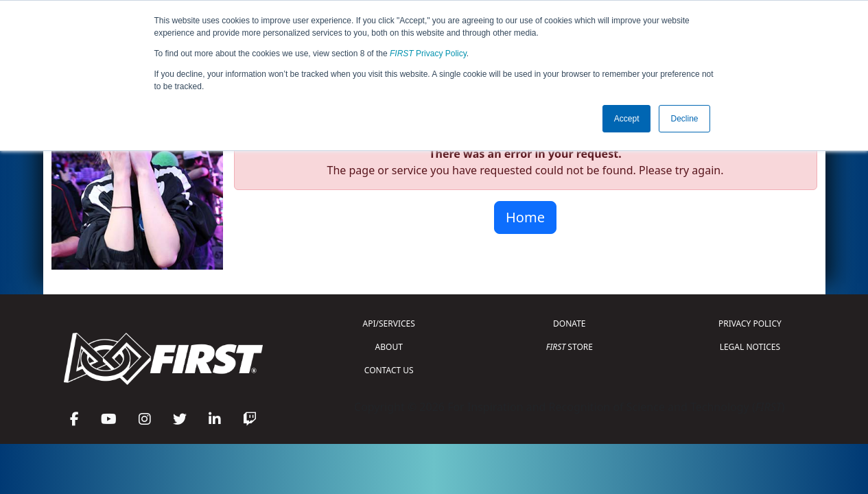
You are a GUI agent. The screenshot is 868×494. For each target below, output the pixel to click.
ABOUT (389, 347)
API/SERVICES (389, 324)
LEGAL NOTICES (750, 347)
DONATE (569, 324)
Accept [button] (627, 119)
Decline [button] (684, 119)
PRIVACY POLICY (750, 324)
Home (525, 217)
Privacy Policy (428, 54)
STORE (570, 347)
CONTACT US (389, 370)
